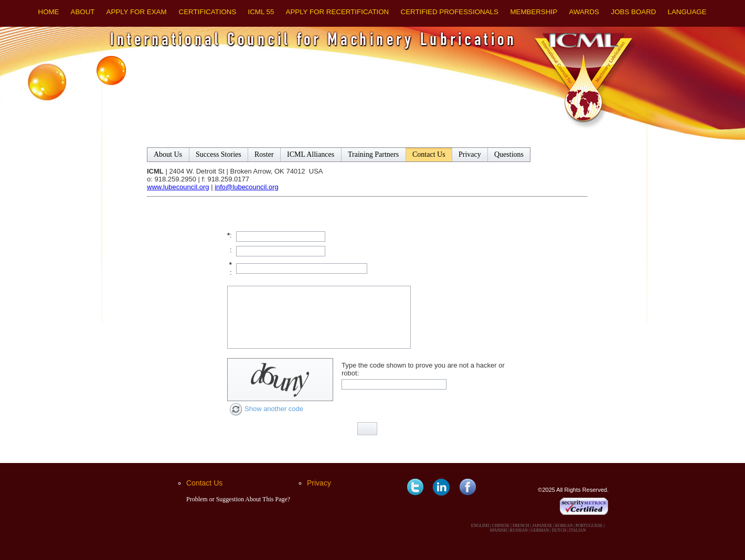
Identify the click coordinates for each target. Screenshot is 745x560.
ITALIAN (578, 530)
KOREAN (564, 526)
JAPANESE (542, 526)
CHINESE (501, 526)
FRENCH (521, 526)
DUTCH (559, 530)
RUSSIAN (519, 530)
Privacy (319, 483)
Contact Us (204, 483)
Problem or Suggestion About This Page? (238, 499)
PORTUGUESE (589, 526)
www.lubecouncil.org (178, 187)
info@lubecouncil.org (247, 187)
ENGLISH (480, 526)
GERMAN (540, 530)
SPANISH (498, 530)
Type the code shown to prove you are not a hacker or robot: (423, 369)
